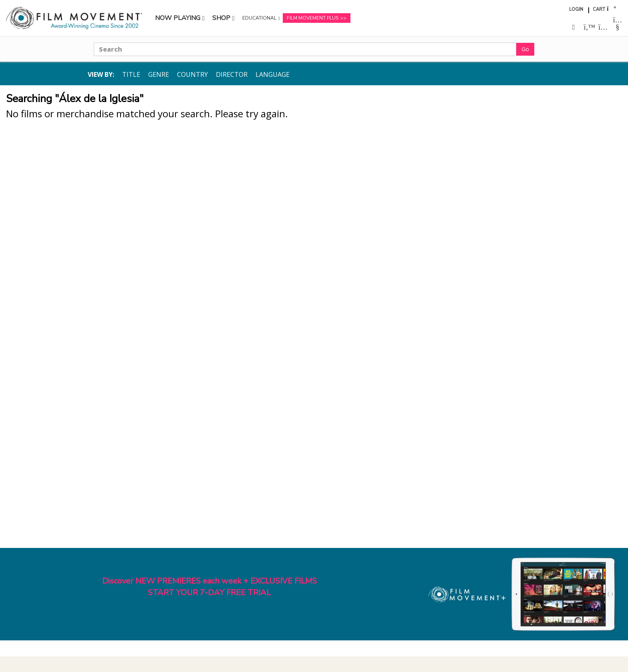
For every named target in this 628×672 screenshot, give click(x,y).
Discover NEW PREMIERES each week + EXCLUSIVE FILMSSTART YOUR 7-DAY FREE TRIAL (209, 587)
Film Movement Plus (313, 18)
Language (273, 74)
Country (192, 74)
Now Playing (178, 18)
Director (232, 74)
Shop (221, 18)
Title (131, 74)
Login (576, 9)
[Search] (305, 49)
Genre (159, 74)
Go (525, 49)
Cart (599, 9)
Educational (259, 18)
